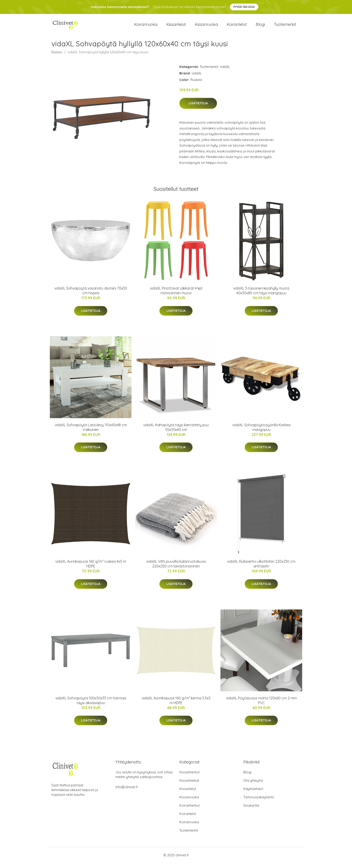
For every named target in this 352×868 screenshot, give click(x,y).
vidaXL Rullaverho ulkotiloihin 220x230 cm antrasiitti (261, 569)
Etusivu (57, 57)
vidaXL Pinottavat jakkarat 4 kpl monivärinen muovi (176, 296)
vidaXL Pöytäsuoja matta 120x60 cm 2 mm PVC (261, 705)
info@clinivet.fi (127, 792)
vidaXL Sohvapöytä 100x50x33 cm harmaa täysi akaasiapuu (91, 705)
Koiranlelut (237, 27)
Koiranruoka (146, 27)
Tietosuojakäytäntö (259, 802)
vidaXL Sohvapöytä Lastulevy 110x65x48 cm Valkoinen (91, 432)
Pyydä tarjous (244, 7)
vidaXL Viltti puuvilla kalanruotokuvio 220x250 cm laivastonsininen (176, 569)
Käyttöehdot (253, 794)
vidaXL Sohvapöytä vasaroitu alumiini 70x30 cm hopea (91, 296)
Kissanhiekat (189, 786)
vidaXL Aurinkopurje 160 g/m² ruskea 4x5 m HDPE (91, 569)
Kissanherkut (189, 777)
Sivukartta (251, 811)
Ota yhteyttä (253, 786)
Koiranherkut (189, 811)
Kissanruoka (206, 27)
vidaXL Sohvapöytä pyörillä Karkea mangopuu (261, 432)
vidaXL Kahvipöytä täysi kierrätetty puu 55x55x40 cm (176, 432)
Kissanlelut (176, 27)
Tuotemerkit (285, 27)
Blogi (260, 27)
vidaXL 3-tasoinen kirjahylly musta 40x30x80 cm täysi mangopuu (261, 296)
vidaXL (225, 72)
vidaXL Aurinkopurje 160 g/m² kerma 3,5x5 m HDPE (176, 705)
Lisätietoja (198, 108)
